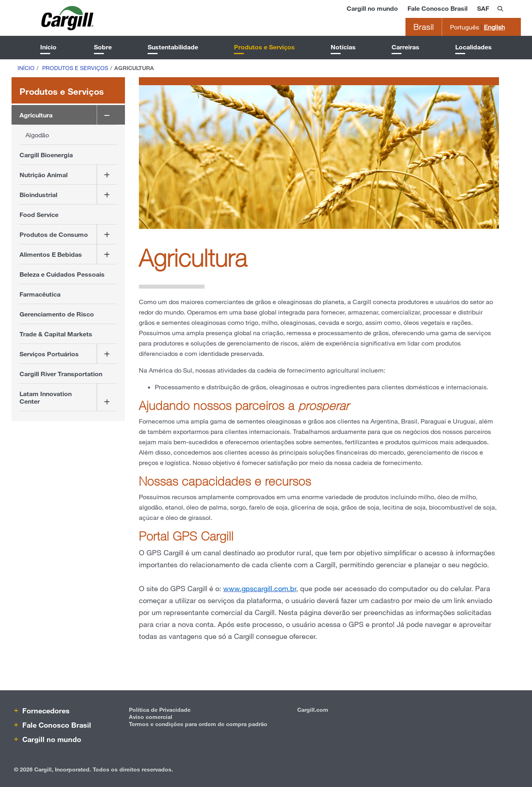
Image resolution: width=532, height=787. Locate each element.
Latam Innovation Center (46, 397)
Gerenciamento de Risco (57, 314)
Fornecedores (45, 711)
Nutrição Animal (44, 175)
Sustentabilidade (173, 47)
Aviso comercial (151, 717)
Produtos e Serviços (264, 47)
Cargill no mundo (372, 8)
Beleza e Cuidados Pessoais (62, 274)
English (494, 27)
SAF (483, 8)
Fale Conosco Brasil (437, 8)
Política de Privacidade (160, 710)
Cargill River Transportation (61, 374)
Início (48, 47)
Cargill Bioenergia (46, 155)
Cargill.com (313, 710)
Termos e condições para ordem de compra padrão (198, 724)
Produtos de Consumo (54, 234)
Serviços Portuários (49, 354)
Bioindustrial (38, 194)
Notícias (343, 47)
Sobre (103, 47)
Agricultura (36, 115)
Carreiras (405, 47)
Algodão (37, 135)
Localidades (474, 47)
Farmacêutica (40, 294)
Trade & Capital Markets (56, 334)
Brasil (424, 27)
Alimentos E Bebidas (51, 254)
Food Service (39, 214)
